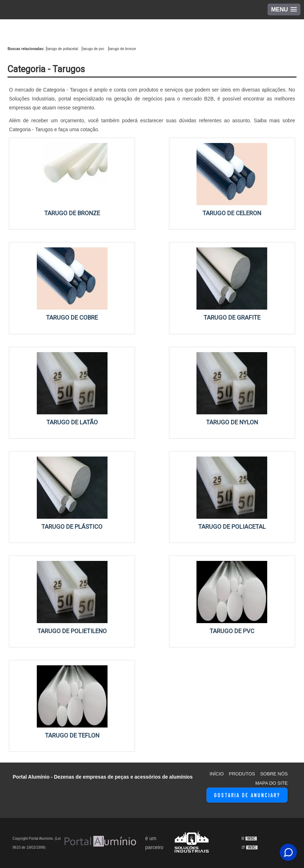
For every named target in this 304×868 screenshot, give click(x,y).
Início (217, 774)
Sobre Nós (274, 774)
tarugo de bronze (123, 49)
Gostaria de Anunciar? (247, 795)
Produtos (242, 774)
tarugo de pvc (93, 49)
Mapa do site (272, 783)
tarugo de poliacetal (62, 49)
